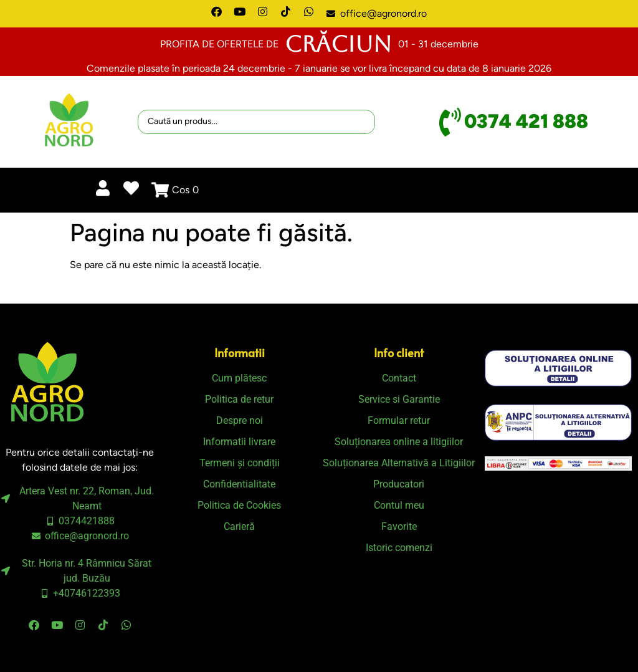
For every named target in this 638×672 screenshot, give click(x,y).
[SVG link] (558, 368)
